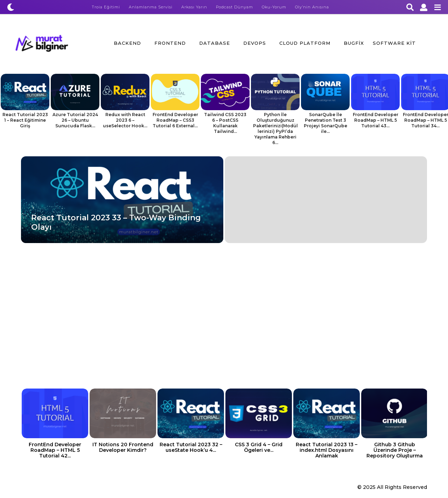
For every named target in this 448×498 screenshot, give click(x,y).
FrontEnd (170, 43)
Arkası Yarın (194, 7)
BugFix (354, 43)
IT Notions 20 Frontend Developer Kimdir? (123, 447)
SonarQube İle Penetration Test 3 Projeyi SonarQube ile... (325, 123)
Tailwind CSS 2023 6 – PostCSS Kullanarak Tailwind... (225, 123)
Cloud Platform (305, 43)
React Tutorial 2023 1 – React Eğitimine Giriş (25, 120)
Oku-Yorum (274, 7)
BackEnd (127, 43)
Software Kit (394, 43)
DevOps (255, 43)
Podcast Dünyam (234, 7)
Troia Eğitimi (106, 7)
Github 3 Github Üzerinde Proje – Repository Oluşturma (395, 450)
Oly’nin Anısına (312, 7)
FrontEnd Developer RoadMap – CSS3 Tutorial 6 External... (175, 120)
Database (215, 43)
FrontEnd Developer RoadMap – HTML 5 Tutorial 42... (55, 450)
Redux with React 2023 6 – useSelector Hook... (125, 120)
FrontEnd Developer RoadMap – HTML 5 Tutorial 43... (376, 120)
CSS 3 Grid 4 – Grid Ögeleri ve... (259, 447)
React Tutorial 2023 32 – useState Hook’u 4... (191, 447)
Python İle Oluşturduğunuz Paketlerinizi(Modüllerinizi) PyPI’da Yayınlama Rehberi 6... (275, 129)
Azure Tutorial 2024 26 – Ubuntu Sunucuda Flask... (75, 120)
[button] (11, 7)
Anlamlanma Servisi (151, 7)
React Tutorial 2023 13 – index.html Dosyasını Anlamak (327, 450)
